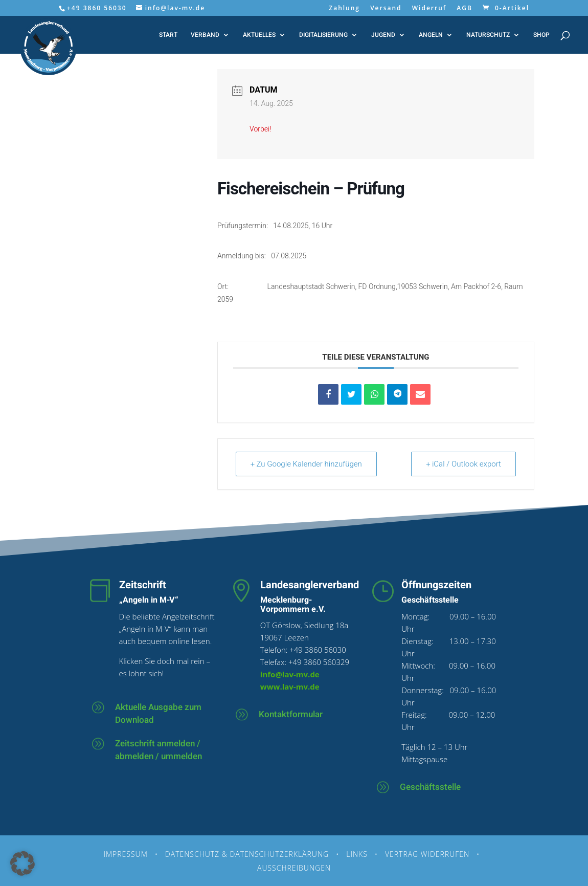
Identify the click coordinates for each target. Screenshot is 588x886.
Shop (541, 35)
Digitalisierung (323, 35)
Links (357, 854)
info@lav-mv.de (290, 674)
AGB (465, 9)
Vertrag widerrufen (427, 854)
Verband (205, 35)
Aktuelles (259, 35)
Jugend (383, 35)
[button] (22, 863)
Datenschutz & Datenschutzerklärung (247, 854)
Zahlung (344, 9)
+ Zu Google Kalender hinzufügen (306, 464)
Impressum (125, 854)
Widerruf (429, 9)
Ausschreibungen (294, 868)
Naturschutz (488, 35)
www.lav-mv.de (290, 686)
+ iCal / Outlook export (463, 464)
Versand (386, 9)
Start (168, 35)
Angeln (431, 35)
